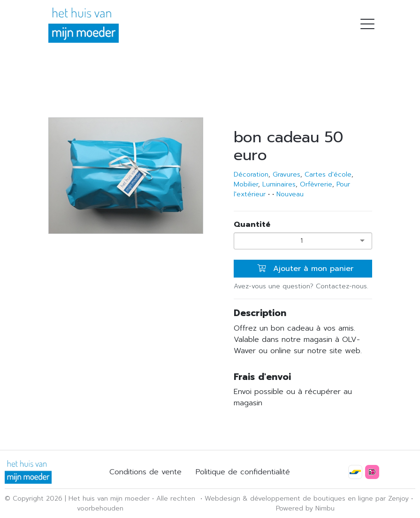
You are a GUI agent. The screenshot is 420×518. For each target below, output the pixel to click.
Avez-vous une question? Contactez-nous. (301, 286)
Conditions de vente (145, 472)
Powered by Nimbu (305, 508)
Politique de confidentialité (243, 472)
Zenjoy (398, 499)
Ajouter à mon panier (305, 269)
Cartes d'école (328, 174)
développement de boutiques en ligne (312, 499)
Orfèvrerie (316, 184)
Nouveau (290, 194)
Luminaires (279, 184)
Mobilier (246, 184)
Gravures (286, 174)
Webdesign (222, 499)
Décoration (251, 174)
